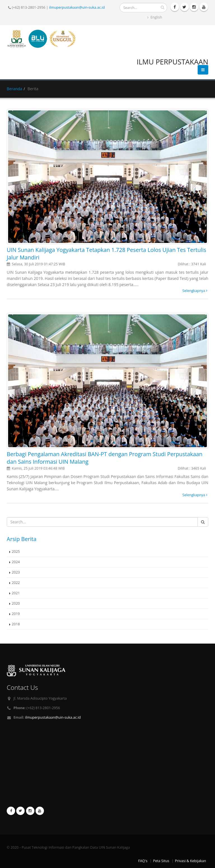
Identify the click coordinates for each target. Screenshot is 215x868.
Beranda (14, 89)
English (155, 17)
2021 (16, 593)
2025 (16, 552)
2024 (16, 562)
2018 (16, 624)
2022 (16, 583)
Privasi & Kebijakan (191, 861)
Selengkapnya (195, 291)
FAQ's (143, 861)
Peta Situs (161, 861)
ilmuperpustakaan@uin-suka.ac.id (77, 7)
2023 (16, 572)
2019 (16, 614)
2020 (16, 603)
